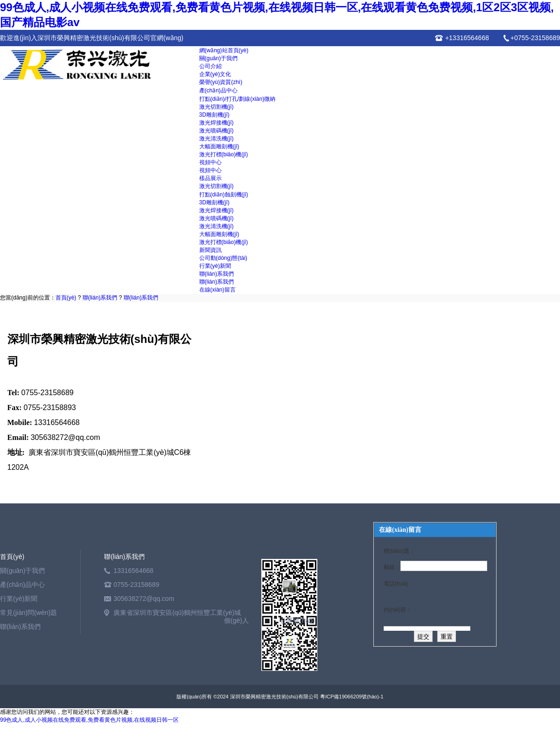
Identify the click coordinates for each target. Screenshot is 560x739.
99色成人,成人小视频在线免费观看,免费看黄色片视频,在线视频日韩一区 (89, 720)
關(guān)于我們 (219, 58)
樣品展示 (210, 178)
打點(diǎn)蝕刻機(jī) (224, 195)
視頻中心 (210, 162)
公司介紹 (210, 66)
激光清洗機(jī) (217, 139)
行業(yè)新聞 (215, 266)
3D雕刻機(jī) (214, 115)
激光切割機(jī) (217, 107)
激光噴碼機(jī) (217, 131)
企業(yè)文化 (215, 74)
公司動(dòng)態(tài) (223, 258)
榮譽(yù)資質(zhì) (221, 82)
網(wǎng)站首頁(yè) (224, 50)
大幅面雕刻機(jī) (219, 146)
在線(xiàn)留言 (217, 290)
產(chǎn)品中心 (218, 91)
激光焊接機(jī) (217, 123)
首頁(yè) (66, 298)
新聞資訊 (210, 250)
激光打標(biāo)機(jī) (224, 154)
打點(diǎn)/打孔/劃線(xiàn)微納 (238, 99)
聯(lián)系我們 (217, 274)
